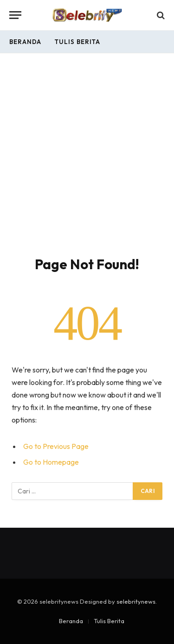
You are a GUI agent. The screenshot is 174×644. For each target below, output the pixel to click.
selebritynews (136, 601)
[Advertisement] (87, 164)
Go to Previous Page (56, 446)
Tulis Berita (77, 42)
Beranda (25, 42)
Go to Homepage (51, 462)
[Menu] (15, 15)
